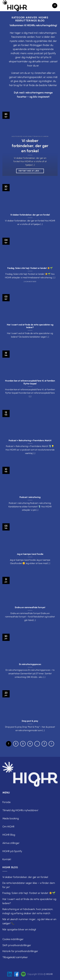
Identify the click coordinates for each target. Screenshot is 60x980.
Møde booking (11, 818)
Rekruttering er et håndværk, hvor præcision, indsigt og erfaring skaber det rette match (28, 911)
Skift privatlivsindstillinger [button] (17, 945)
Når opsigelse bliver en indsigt (19, 929)
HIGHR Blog (9, 835)
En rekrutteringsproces (30, 664)
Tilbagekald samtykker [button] (15, 957)
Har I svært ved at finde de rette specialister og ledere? (30, 326)
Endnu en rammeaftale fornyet (30, 607)
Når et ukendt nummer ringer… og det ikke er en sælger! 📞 (29, 921)
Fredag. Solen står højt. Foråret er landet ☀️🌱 (30, 268)
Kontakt (7, 859)
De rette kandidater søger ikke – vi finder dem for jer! (29, 885)
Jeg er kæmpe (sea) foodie (30, 554)
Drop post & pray (30, 721)
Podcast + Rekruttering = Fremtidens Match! (30, 440)
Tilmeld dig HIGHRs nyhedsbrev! (20, 810)
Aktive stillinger (11, 843)
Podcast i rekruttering (30, 497)
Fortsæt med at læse (30, 171)
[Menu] (55, 6)
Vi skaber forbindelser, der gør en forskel (30, 146)
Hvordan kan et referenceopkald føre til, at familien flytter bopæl (30, 382)
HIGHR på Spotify (12, 851)
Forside (6, 802)
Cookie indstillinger (13, 939)
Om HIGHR (8, 827)
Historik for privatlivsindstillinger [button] (20, 951)
